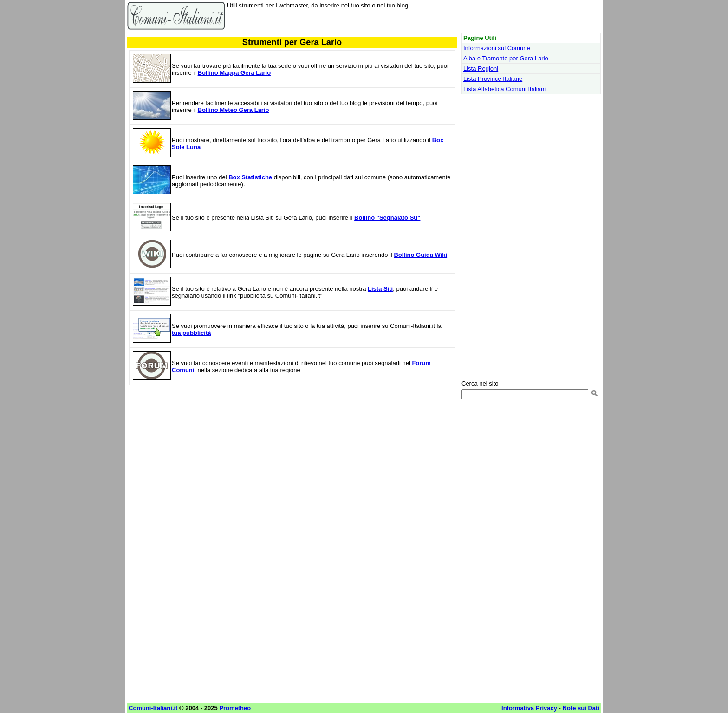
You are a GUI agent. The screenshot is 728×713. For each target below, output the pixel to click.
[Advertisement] (292, 459)
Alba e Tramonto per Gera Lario (506, 58)
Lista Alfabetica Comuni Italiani (504, 89)
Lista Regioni (481, 69)
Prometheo (235, 708)
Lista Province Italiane (493, 79)
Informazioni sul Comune (497, 48)
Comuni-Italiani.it (153, 708)
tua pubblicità (192, 333)
